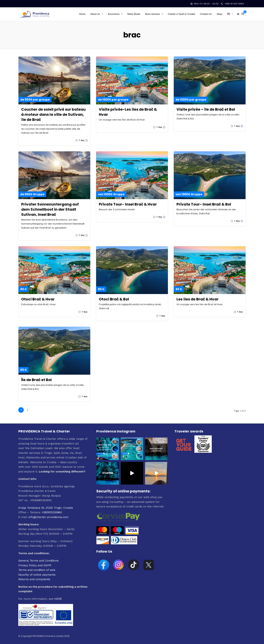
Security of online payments (37, 575)
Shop (219, 14)
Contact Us (206, 14)
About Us (95, 14)
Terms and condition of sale (37, 570)
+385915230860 (52, 512)
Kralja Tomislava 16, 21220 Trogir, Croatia (46, 508)
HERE (58, 599)
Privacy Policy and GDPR (35, 565)
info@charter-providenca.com (48, 517)
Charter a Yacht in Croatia (181, 14)
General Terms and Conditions (38, 561)
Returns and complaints (34, 579)
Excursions (114, 14)
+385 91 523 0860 (232, 4)
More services (152, 14)
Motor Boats (134, 14)
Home (82, 14)
